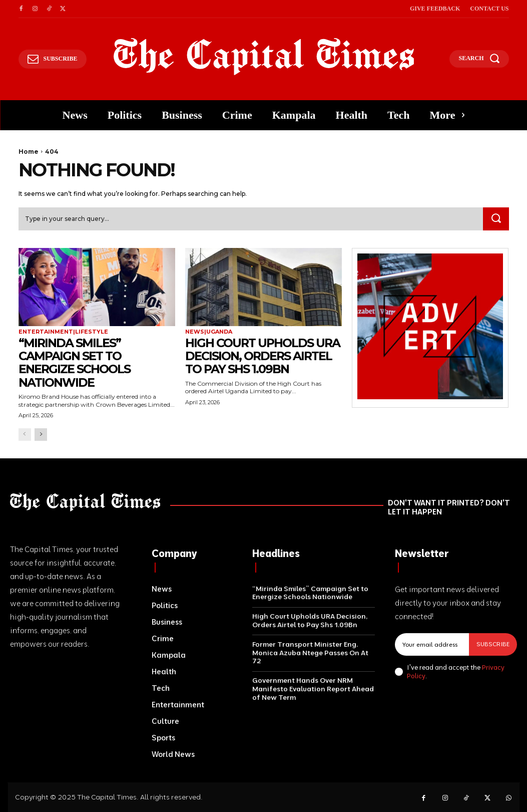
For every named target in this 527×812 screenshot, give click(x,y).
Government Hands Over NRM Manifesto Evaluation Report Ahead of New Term (313, 689)
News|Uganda (209, 332)
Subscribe (493, 644)
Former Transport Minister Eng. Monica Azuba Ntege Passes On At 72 (310, 653)
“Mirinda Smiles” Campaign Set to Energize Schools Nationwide (75, 363)
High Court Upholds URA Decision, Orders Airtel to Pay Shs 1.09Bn (263, 356)
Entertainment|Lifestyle (63, 332)
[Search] (496, 219)
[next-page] (41, 435)
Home (29, 152)
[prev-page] (25, 435)
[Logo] (264, 57)
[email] (432, 644)
